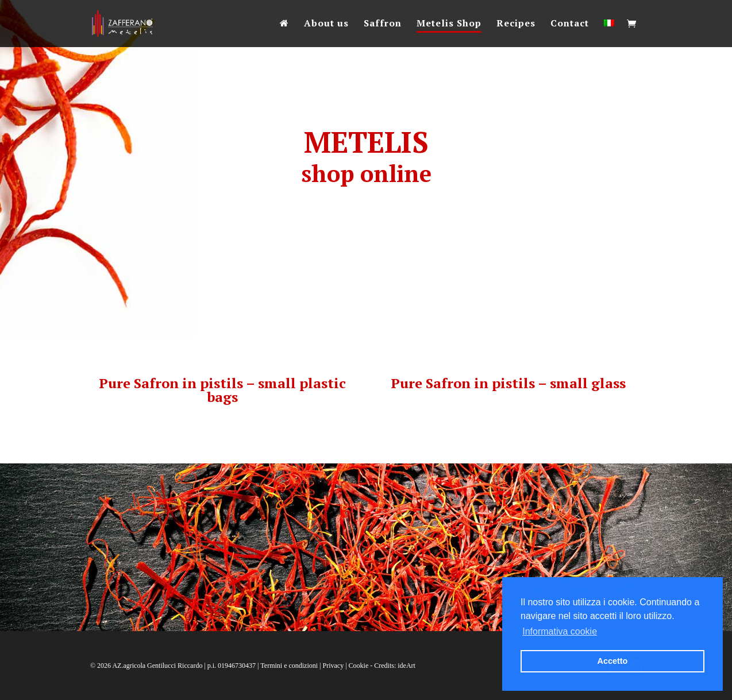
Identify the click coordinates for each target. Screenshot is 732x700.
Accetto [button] (613, 661)
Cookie (359, 666)
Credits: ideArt (395, 666)
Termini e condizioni (289, 666)
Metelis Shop (449, 24)
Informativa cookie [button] (560, 631)
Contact (570, 24)
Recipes (516, 24)
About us (326, 24)
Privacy (334, 666)
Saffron (383, 24)
